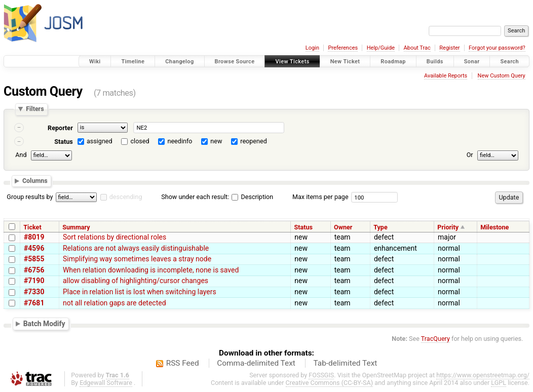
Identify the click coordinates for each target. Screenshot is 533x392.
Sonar (472, 62)
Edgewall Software (106, 383)
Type (380, 227)
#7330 (34, 292)
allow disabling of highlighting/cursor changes (136, 281)
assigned (100, 141)
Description (252, 197)
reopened (254, 141)
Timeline (133, 62)
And (21, 155)
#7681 (34, 303)
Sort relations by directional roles (115, 237)
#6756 (34, 270)
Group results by (30, 197)
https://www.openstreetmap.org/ (483, 375)
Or (470, 155)
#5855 (34, 259)
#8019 (34, 237)
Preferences (343, 48)
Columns (35, 181)
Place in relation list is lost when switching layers (140, 292)
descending (126, 197)
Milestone (494, 227)
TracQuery (435, 339)
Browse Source (235, 62)
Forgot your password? (497, 48)
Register (449, 48)
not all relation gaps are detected (115, 303)
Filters (35, 109)
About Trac (417, 48)
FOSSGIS (321, 375)
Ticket (32, 227)
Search (509, 62)
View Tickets (292, 62)
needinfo (180, 141)
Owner (343, 227)
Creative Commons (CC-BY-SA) (330, 383)
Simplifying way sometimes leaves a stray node (137, 259)
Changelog (179, 62)
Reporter (60, 128)
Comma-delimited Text (256, 363)
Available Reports (446, 76)
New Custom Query (502, 76)
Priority (448, 227)
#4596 (34, 248)
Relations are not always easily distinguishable (136, 248)
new (216, 141)
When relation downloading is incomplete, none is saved (151, 270)
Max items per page (320, 197)
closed (140, 141)
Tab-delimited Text (345, 363)
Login (312, 48)
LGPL (499, 383)
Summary (76, 227)
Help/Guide (381, 48)
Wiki (95, 62)
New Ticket (345, 62)
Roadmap (393, 62)
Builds (435, 62)
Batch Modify (44, 324)
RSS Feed (183, 363)
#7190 (34, 281)
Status (64, 142)
